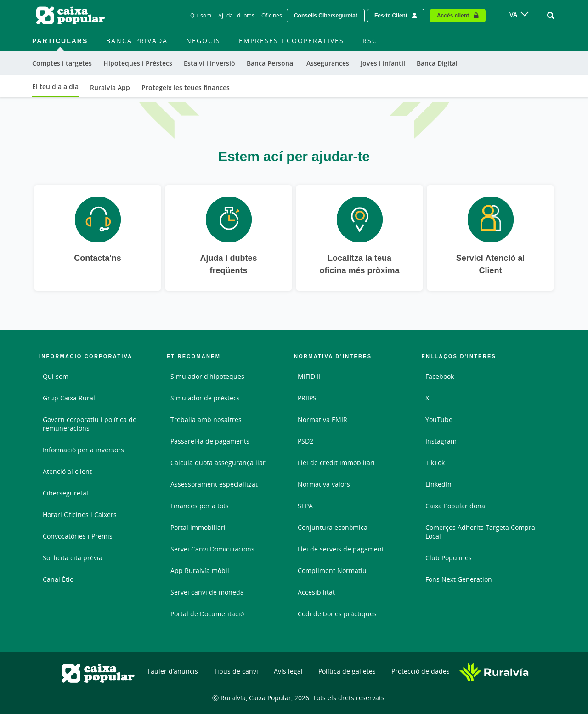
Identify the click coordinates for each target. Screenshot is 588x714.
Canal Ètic (58, 579)
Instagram (441, 441)
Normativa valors (324, 484)
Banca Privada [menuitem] (137, 41)
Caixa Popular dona (455, 506)
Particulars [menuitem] (60, 41)
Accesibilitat (316, 592)
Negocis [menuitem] (203, 41)
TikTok (435, 463)
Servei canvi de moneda (207, 592)
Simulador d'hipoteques (207, 376)
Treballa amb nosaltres (206, 419)
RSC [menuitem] (370, 41)
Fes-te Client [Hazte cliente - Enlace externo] (391, 15)
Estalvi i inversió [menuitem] (209, 63)
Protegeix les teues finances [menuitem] (186, 87)
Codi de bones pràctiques (337, 614)
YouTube (439, 419)
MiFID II (309, 376)
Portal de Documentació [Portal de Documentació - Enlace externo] (207, 614)
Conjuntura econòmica (333, 527)
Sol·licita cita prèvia (73, 558)
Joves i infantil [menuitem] (383, 63)
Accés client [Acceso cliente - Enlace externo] (453, 15)
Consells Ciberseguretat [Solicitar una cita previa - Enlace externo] (326, 15)
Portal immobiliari (198, 527)
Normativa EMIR (322, 419)
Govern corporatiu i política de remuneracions (90, 424)
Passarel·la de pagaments (210, 441)
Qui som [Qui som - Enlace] (201, 15)
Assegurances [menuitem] (328, 63)
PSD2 (305, 441)
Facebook (440, 376)
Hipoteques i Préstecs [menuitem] (138, 63)
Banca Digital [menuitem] (437, 63)
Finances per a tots (200, 506)
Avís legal (288, 671)
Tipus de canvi (236, 671)
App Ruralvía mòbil (200, 571)
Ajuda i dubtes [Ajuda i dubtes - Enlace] (236, 15)
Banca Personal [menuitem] (271, 63)
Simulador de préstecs (205, 398)
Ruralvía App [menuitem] (110, 87)
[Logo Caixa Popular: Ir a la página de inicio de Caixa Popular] (71, 16)
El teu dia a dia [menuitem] (55, 87)
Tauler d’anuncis (172, 671)
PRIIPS (307, 398)
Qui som (56, 376)
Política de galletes (347, 671)
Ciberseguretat (66, 493)
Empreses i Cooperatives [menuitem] (291, 41)
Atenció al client (67, 471)
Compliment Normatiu (332, 571)
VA (513, 14)
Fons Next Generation (459, 579)
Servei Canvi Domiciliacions (212, 549)
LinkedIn (438, 484)
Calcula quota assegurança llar (218, 463)
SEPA (305, 506)
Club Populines (449, 558)
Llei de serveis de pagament (341, 549)
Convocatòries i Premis (78, 536)
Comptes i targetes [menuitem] (62, 63)
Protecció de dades (421, 671)
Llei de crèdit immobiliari (336, 463)
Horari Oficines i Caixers (80, 514)
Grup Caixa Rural (69, 398)
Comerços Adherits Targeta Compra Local (480, 532)
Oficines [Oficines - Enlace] (272, 15)
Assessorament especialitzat (214, 484)
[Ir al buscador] (551, 16)
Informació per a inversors (83, 450)
